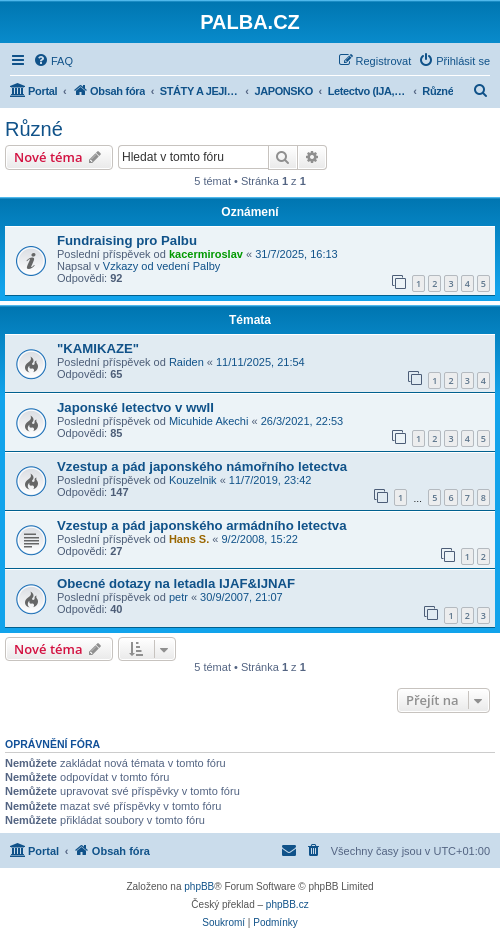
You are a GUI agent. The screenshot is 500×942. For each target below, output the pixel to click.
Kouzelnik (193, 480)
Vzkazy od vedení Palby (161, 266)
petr (178, 597)
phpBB (199, 886)
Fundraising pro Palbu (127, 240)
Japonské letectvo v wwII (135, 407)
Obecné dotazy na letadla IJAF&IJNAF (176, 583)
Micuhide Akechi (209, 421)
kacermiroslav (206, 254)
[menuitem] (53, 61)
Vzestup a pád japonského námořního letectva (202, 466)
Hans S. (189, 539)
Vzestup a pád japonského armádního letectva (201, 525)
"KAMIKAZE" (98, 348)
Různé (34, 129)
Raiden (186, 362)
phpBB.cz (287, 904)
